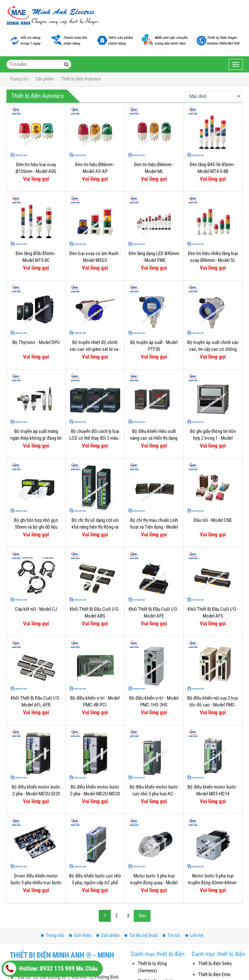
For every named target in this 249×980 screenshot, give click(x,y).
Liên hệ (194, 935)
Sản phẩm (108, 935)
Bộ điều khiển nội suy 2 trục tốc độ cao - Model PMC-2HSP (213, 705)
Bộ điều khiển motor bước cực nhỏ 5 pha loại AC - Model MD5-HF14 (154, 794)
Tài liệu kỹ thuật (141, 935)
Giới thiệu (80, 935)
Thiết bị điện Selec (215, 964)
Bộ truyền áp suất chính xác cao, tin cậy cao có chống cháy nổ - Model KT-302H (213, 349)
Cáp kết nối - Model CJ (36, 609)
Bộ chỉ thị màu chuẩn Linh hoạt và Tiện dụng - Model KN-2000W (154, 527)
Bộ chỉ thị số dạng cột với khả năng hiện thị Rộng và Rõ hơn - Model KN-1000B (95, 527)
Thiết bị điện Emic (215, 975)
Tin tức (171, 935)
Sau (142, 916)
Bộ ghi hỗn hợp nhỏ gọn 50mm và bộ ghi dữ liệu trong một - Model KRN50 (36, 527)
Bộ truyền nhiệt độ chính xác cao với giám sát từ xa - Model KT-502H (95, 349)
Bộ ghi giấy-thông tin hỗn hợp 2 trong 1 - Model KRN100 (213, 438)
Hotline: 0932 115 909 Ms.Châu (51, 969)
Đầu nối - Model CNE (213, 520)
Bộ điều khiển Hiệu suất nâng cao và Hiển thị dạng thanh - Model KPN (154, 438)
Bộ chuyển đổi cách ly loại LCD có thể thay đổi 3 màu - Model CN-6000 (95, 438)
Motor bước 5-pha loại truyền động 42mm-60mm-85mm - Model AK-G (213, 883)
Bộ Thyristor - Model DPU (36, 342)
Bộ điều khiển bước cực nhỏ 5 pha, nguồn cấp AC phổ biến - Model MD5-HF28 (95, 883)
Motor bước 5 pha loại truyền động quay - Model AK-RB (154, 883)
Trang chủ (52, 935)
